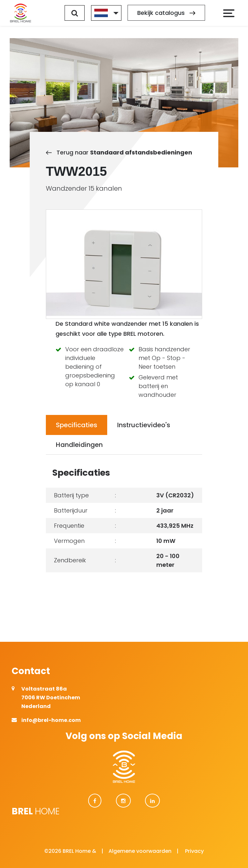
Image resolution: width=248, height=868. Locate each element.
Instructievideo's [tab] (144, 425)
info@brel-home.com (51, 720)
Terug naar (119, 152)
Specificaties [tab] (77, 425)
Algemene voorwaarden (140, 851)
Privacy (194, 851)
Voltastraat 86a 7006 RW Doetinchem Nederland (51, 698)
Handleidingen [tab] (79, 445)
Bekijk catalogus (166, 13)
